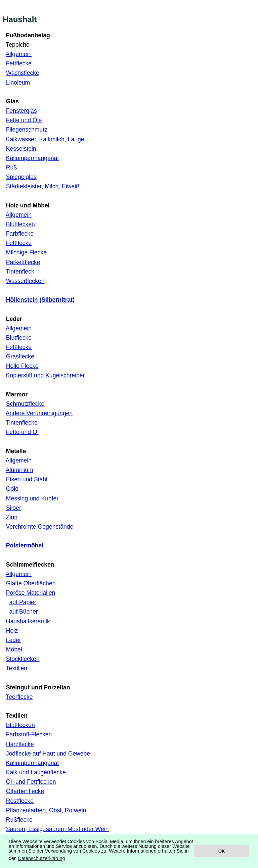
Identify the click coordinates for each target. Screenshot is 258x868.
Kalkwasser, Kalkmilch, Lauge (45, 139)
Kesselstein (21, 149)
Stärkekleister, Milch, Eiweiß (43, 186)
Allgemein (19, 54)
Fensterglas (21, 111)
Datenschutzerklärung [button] (42, 858)
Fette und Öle (24, 120)
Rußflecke (19, 820)
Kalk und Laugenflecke (36, 772)
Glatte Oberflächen (31, 583)
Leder (14, 640)
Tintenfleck (20, 272)
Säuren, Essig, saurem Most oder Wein (57, 829)
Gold (12, 489)
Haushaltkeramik (28, 621)
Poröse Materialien (31, 593)
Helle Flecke (22, 366)
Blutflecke (19, 338)
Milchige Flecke (26, 252)
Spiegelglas (21, 177)
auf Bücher (24, 612)
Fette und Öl (22, 432)
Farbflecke (20, 234)
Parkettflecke (23, 262)
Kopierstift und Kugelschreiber (46, 375)
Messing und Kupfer (32, 498)
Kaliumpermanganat (32, 158)
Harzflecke (20, 744)
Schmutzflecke (25, 404)
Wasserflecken (25, 281)
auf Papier (23, 602)
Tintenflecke (21, 423)
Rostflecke (20, 801)
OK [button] (222, 851)
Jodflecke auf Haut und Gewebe (48, 754)
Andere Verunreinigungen (39, 413)
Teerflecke (19, 697)
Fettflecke (19, 63)
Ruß (12, 167)
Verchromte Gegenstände (40, 527)
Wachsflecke (23, 73)
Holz (12, 631)
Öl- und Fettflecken (31, 782)
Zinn (12, 517)
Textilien (16, 668)
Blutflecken (20, 224)
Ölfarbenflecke (25, 791)
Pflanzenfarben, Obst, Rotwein (46, 810)
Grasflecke (20, 356)
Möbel (14, 649)
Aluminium (19, 470)
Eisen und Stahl (27, 479)
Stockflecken (23, 659)
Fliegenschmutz (27, 130)
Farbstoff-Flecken (29, 734)
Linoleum (18, 83)
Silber (14, 508)
